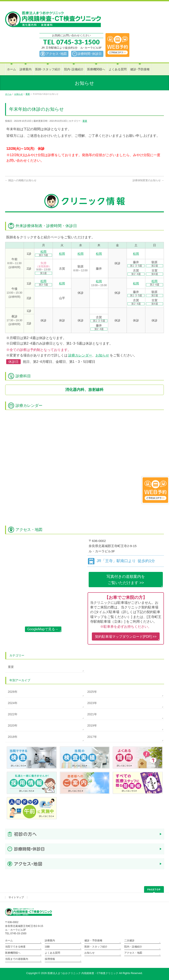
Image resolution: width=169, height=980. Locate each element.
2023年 (92, 703)
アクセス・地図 (133, 953)
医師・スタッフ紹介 (96, 947)
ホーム (9, 940)
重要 (85, 121)
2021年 (92, 714)
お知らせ (102, 355)
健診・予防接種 (93, 940)
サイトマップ (16, 897)
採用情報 (50, 959)
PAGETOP (154, 889)
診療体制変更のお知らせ (148, 180)
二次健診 (129, 940)
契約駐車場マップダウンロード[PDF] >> (126, 637)
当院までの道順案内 (17, 959)
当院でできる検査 (15, 947)
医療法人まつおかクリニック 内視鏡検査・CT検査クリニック (83, 973)
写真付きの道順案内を (126, 580)
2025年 (92, 692)
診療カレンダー (80, 355)
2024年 (13, 703)
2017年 (92, 737)
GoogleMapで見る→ (43, 629)
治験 (47, 947)
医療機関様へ (13, 953)
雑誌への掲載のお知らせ (21, 180)
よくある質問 (52, 953)
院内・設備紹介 (133, 947)
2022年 (13, 714)
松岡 (43, 252)
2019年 (92, 725)
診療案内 (50, 940)
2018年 (13, 737)
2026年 (13, 692)
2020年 (13, 725)
